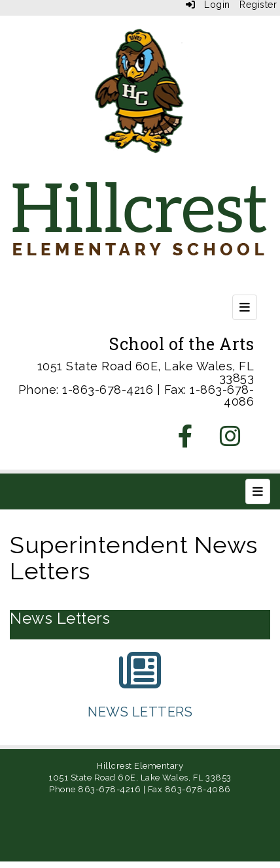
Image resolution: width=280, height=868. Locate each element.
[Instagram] (231, 441)
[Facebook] (186, 441)
